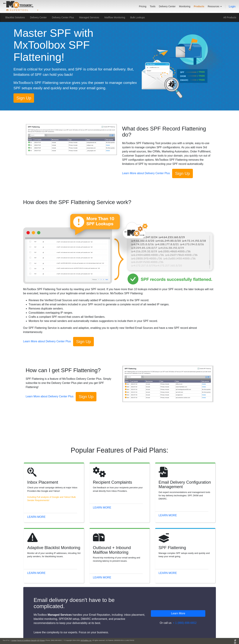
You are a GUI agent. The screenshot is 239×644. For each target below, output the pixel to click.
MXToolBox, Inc (86, 640)
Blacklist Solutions (15, 17)
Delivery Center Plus (63, 17)
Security (34, 640)
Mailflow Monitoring (115, 17)
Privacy (43, 640)
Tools (153, 6)
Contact (14, 640)
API (38, 640)
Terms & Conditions (24, 640)
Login (232, 6)
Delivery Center (167, 6)
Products (199, 6)
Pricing (143, 6)
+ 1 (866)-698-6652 (185, 623)
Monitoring (185, 6)
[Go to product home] (18, 5)
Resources (215, 6)
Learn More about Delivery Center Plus (146, 173)
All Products (230, 17)
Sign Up (24, 98)
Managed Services (89, 17)
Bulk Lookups (138, 17)
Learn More (36, 517)
